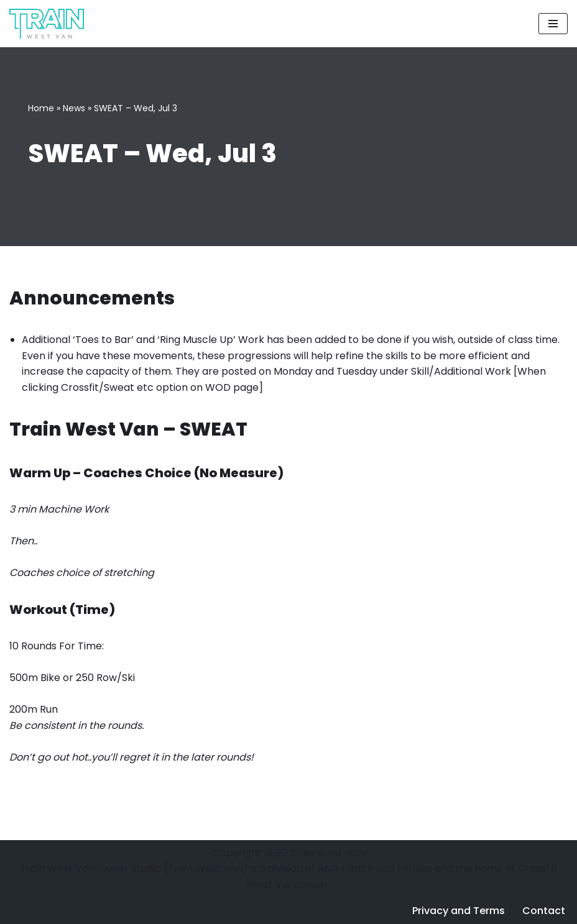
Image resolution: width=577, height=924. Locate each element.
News (74, 108)
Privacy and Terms (459, 911)
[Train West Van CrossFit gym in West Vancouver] (47, 24)
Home (41, 108)
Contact (544, 911)
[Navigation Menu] (553, 24)
